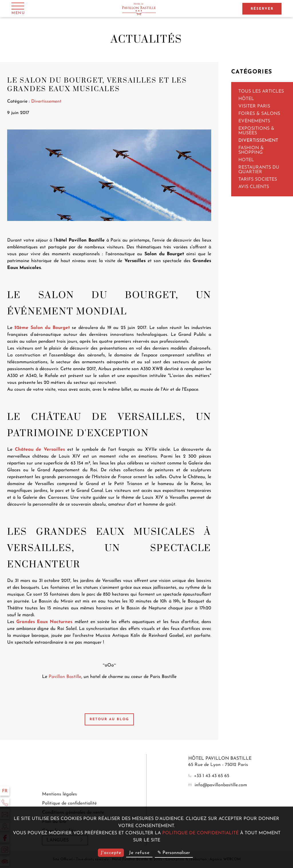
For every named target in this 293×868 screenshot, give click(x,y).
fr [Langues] (5, 791)
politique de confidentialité (200, 833)
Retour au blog (109, 719)
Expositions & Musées (256, 131)
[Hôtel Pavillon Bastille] (140, 9)
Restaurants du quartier (259, 170)
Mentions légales (60, 794)
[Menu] (18, 8)
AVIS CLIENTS (254, 187)
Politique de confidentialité (69, 803)
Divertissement (258, 141)
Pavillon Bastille (65, 677)
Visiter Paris (254, 106)
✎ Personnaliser (174, 853)
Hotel (246, 160)
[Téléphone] (5, 803)
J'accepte (111, 853)
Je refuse (139, 853)
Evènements (254, 121)
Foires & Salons (259, 114)
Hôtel (246, 99)
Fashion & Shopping (251, 150)
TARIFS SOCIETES (258, 179)
